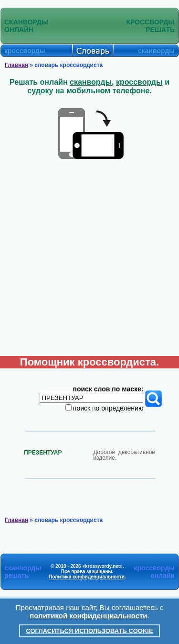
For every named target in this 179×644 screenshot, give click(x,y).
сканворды (91, 82)
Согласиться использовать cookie (89, 631)
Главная (16, 65)
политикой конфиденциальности (88, 616)
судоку (40, 91)
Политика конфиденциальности (87, 577)
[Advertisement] (89, 261)
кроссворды (139, 82)
